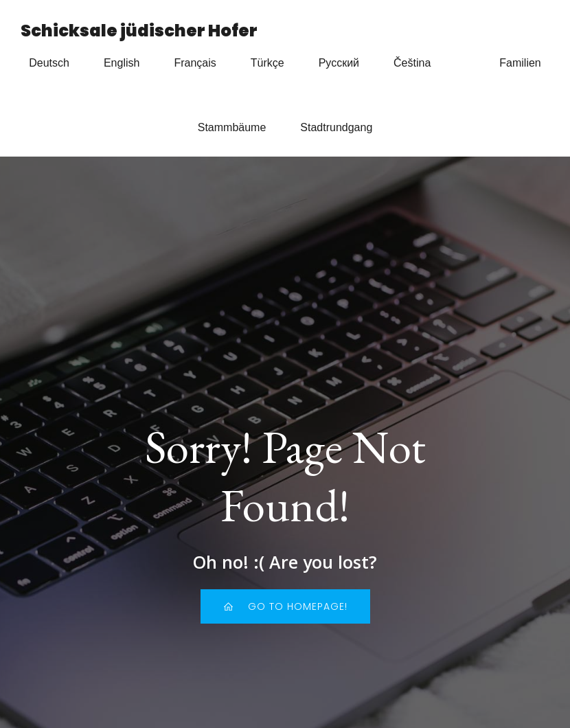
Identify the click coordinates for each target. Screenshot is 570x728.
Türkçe (267, 63)
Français (195, 63)
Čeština (412, 63)
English (122, 63)
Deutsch (49, 63)
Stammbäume (232, 127)
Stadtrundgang (336, 127)
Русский (339, 63)
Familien (520, 63)
